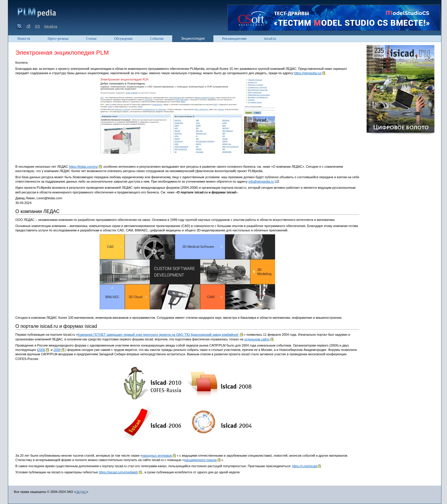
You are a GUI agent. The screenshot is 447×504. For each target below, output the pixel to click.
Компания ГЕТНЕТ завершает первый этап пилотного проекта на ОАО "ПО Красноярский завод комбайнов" (158, 335)
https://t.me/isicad (305, 466)
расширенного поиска (200, 460)
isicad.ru (51, 26)
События (157, 39)
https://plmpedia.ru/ (308, 73)
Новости (24, 39)
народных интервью (157, 455)
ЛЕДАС (81, 492)
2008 (57, 350)
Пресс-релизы (58, 39)
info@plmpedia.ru (261, 181)
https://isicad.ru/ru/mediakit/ (118, 472)
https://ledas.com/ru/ (83, 167)
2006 (42, 350)
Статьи (91, 39)
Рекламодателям (234, 39)
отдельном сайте (257, 339)
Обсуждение (123, 39)
